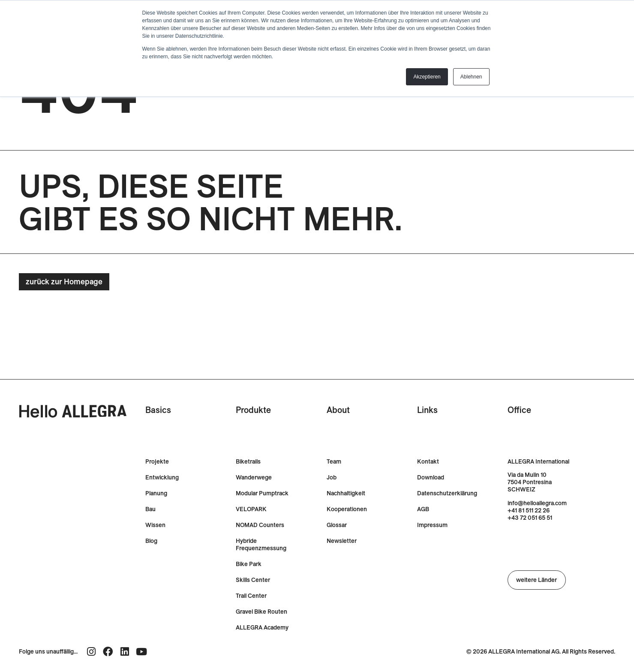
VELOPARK (251, 509)
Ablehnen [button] (471, 77)
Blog (151, 541)
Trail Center (251, 596)
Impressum (432, 525)
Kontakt (428, 462)
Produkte (253, 410)
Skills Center (253, 580)
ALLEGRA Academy (262, 628)
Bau (150, 509)
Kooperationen (347, 509)
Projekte (157, 462)
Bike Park (249, 564)
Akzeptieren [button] (427, 77)
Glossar (337, 525)
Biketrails (248, 462)
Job (332, 478)
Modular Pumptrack (262, 493)
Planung (156, 493)
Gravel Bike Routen (261, 612)
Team (334, 462)
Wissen (155, 525)
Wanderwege (254, 478)
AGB (423, 509)
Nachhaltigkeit (346, 493)
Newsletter (342, 541)
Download (431, 478)
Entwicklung (162, 478)
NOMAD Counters (260, 525)
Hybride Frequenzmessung (261, 545)
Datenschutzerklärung (447, 493)
